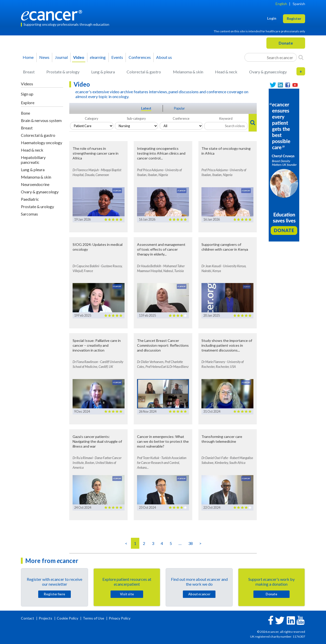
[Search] (301, 57)
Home (28, 57)
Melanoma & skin (188, 72)
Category (92, 118)
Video (79, 57)
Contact (28, 618)
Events (117, 57)
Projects (46, 618)
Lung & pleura (103, 72)
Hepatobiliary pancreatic (33, 160)
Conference (181, 118)
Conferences (140, 57)
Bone (25, 113)
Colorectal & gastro (144, 72)
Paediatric (30, 199)
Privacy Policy (120, 618)
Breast (29, 72)
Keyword (226, 118)
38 (191, 543)
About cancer (199, 594)
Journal (61, 57)
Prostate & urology (63, 72)
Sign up (27, 94)
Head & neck (226, 72)
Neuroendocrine (35, 184)
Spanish (299, 4)
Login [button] (272, 18)
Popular (179, 108)
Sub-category (136, 118)
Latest (146, 108)
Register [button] (294, 18)
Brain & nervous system (41, 120)
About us (164, 57)
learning (98, 57)
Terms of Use (93, 618)
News (44, 57)
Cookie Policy (67, 618)
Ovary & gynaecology (268, 72)
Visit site (127, 594)
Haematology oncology (42, 143)
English (281, 4)
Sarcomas (29, 214)
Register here (55, 594)
